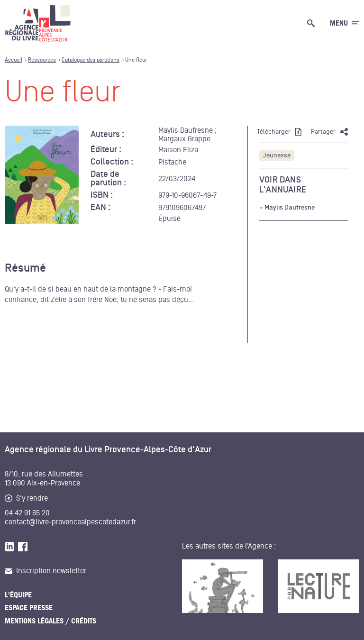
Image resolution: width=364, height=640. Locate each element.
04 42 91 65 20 (27, 513)
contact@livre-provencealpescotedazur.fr (70, 522)
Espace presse (29, 608)
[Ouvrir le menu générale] (345, 23)
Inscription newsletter (45, 571)
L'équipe (18, 595)
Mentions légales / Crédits (50, 621)
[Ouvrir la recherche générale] (313, 23)
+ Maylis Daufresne (287, 208)
